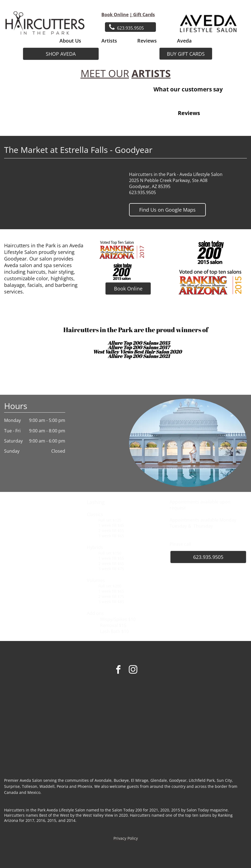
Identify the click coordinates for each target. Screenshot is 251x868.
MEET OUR (105, 73)
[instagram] (133, 670)
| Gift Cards (142, 15)
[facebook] (118, 670)
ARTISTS (151, 73)
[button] (133, 130)
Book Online (115, 15)
